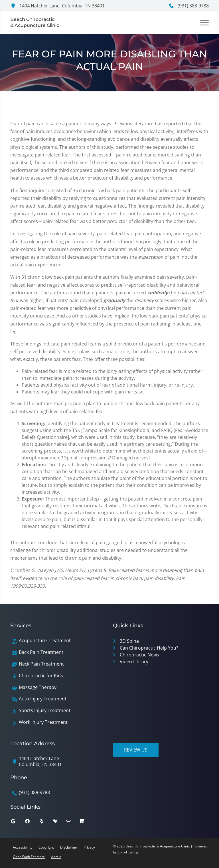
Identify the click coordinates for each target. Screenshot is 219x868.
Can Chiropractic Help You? (149, 648)
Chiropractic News (139, 655)
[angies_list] (73, 823)
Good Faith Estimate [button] (29, 857)
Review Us (136, 750)
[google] (17, 823)
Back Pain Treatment (41, 652)
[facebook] (32, 823)
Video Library (134, 662)
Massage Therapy (38, 687)
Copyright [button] (46, 847)
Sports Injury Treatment (45, 711)
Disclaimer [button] (69, 847)
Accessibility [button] (23, 847)
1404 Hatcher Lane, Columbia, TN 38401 (57, 6)
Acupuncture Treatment (45, 641)
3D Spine (129, 641)
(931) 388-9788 (189, 6)
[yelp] (46, 823)
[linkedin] (86, 823)
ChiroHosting (128, 852)
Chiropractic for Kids (41, 676)
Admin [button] (56, 857)
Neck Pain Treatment (41, 664)
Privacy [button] (89, 847)
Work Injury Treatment (43, 722)
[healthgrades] (60, 823)
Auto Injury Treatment (43, 699)
